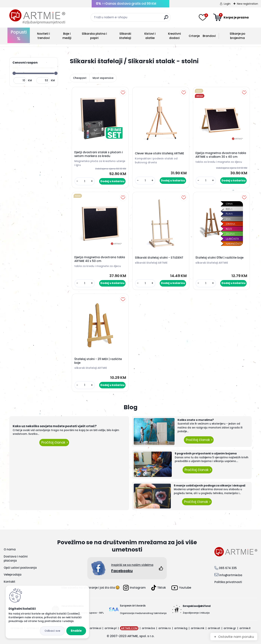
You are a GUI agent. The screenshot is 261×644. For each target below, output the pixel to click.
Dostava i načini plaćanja (16, 559)
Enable (76, 631)
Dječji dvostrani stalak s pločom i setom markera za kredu (99, 154)
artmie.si (95, 628)
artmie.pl (111, 628)
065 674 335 (228, 568)
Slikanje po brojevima (237, 36)
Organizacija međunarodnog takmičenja (143, 613)
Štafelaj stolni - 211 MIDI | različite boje (98, 361)
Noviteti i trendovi (43, 36)
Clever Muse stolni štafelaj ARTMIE (159, 153)
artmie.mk (198, 628)
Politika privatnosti (228, 582)
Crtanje (194, 36)
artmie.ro (165, 628)
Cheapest (80, 78)
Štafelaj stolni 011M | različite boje (219, 258)
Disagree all (52, 631)
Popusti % (19, 35)
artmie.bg (181, 628)
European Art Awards (133, 606)
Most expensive (103, 78)
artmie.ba (148, 628)
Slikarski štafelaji (125, 36)
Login (227, 4)
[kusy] (85, 181)
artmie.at (214, 628)
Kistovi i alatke (150, 36)
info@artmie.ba (231, 575)
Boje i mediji (67, 36)
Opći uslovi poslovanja (20, 568)
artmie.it (245, 628)
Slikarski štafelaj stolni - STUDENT (159, 258)
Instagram (134, 588)
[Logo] (37, 17)
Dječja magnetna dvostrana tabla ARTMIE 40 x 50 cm (100, 259)
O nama (10, 549)
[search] (166, 19)
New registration (247, 4)
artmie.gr (230, 628)
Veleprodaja (13, 575)
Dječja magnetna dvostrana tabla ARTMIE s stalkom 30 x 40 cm (221, 155)
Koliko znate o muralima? (196, 420)
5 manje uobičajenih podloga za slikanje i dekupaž (210, 486)
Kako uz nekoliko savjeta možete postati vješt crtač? (55, 426)
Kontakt (10, 582)
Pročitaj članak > (54, 442)
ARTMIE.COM (129, 628)
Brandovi (209, 36)
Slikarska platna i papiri (94, 36)
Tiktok (159, 588)
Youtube (181, 588)
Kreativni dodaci (174, 36)
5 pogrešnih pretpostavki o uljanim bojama (206, 453)
